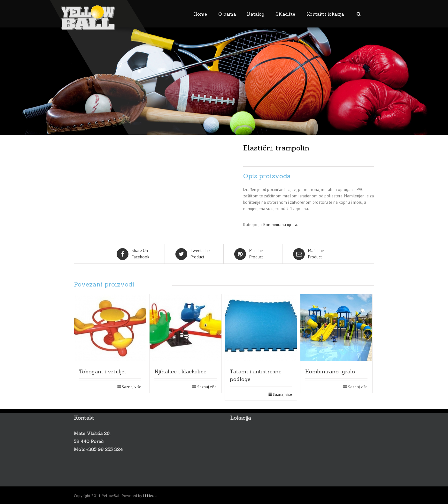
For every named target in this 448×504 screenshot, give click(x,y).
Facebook (136, 254)
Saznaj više (131, 387)
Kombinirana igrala (280, 225)
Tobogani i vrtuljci (102, 371)
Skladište (285, 14)
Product (195, 254)
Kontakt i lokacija (325, 14)
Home (200, 14)
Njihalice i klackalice (180, 371)
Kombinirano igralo (330, 371)
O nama (227, 14)
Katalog (256, 14)
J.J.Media (150, 496)
